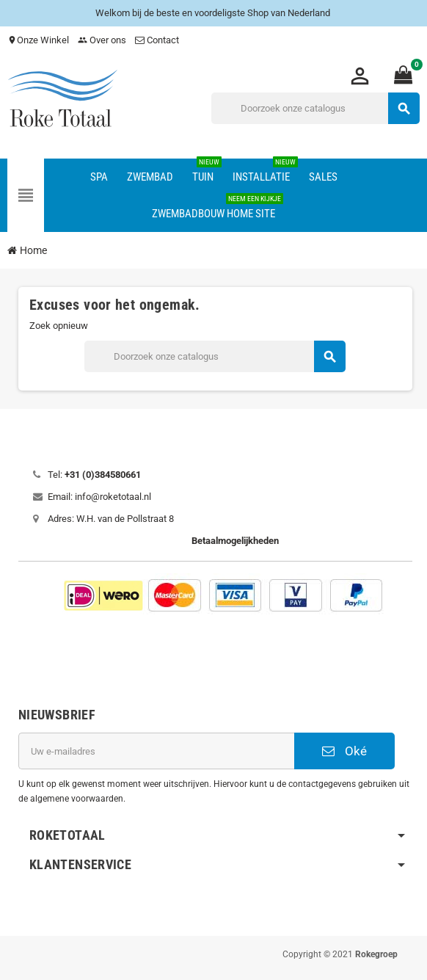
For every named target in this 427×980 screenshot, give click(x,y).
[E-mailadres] (156, 751)
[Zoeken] (315, 108)
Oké (344, 751)
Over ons (102, 40)
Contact (158, 40)
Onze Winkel (38, 40)
